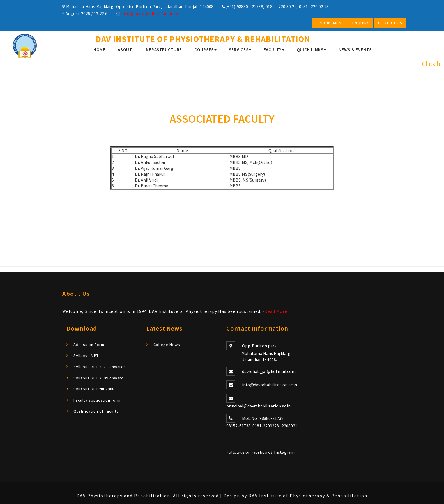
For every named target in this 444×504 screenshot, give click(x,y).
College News (167, 344)
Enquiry (361, 23)
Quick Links (311, 50)
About (125, 50)
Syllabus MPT (86, 356)
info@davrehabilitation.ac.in (150, 14)
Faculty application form (97, 400)
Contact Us (390, 23)
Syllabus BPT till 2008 (94, 389)
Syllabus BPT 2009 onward (99, 378)
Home (99, 50)
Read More (276, 311)
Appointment (330, 23)
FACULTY (274, 50)
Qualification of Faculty (96, 411)
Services (240, 50)
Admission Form (89, 344)
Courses (205, 50)
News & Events (355, 50)
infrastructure (163, 50)
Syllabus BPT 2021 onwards (100, 366)
